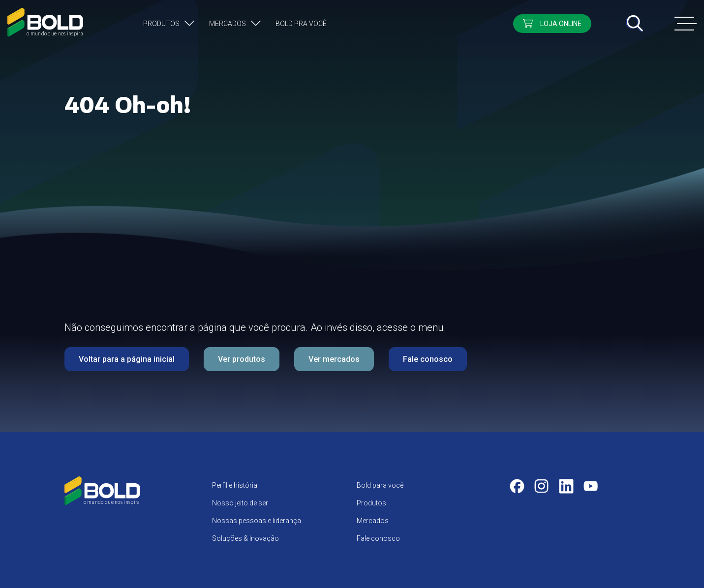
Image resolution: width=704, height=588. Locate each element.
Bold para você (380, 485)
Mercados (228, 24)
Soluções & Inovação (245, 538)
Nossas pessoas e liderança (257, 521)
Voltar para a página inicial (127, 359)
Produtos (161, 24)
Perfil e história (235, 485)
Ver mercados (334, 359)
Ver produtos (242, 359)
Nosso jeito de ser (240, 503)
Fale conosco (428, 359)
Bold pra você (301, 24)
